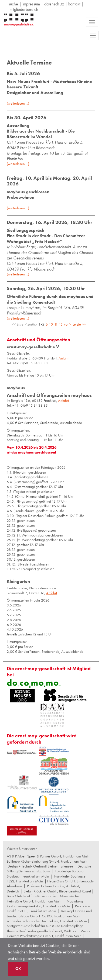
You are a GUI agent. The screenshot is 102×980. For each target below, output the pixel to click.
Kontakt (74, 4)
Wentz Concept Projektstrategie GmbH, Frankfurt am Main (48, 933)
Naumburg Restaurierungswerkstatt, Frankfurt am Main (45, 904)
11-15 (58, 324)
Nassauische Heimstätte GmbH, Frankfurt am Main (43, 898)
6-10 (49, 324)
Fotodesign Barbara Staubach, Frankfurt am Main (45, 873)
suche (13, 4)
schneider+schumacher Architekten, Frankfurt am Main (47, 921)
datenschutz (54, 4)
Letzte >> (79, 324)
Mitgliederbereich (24, 9)
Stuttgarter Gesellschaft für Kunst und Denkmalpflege (45, 926)
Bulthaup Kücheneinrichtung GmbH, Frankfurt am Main (47, 861)
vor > (68, 324)
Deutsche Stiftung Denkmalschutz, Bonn (49, 869)
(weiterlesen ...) (18, 103)
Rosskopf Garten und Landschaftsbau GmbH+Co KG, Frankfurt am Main (49, 913)
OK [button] (18, 969)
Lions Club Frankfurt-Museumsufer (32, 896)
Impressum (31, 4)
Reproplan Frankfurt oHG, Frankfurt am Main (48, 908)
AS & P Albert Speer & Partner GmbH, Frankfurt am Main (48, 856)
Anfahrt (63, 400)
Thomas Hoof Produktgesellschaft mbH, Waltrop (41, 931)
